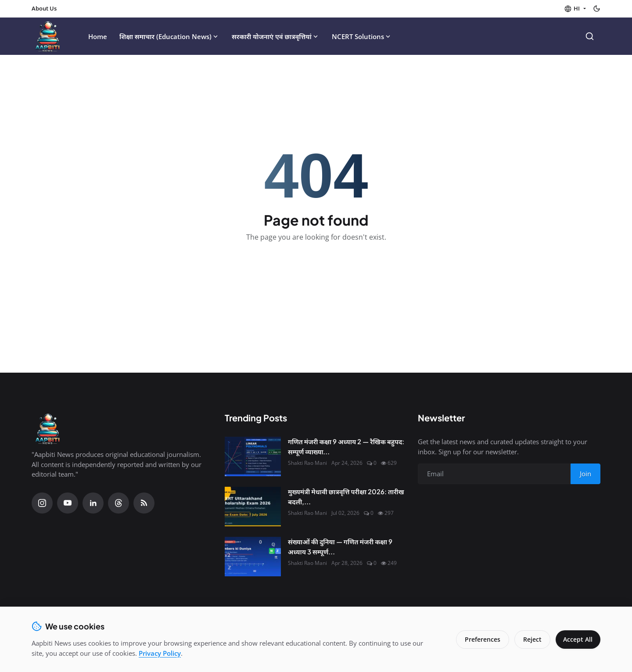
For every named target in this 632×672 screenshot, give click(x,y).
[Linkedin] (93, 503)
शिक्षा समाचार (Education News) (169, 36)
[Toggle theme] (597, 9)
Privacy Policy (160, 653)
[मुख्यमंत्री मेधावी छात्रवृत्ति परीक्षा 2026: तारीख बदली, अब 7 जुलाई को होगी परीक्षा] (253, 507)
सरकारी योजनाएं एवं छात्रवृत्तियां (276, 36)
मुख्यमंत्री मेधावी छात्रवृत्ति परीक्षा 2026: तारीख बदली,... (346, 496)
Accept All (577, 639)
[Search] (590, 36)
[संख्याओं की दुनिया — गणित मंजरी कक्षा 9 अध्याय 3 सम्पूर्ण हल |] (253, 557)
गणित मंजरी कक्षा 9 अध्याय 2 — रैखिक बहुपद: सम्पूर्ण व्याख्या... (346, 446)
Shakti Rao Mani (307, 463)
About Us (44, 8)
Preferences (480, 639)
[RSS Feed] (144, 503)
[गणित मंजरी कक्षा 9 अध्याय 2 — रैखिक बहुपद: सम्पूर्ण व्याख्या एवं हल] (253, 456)
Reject (530, 639)
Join (585, 474)
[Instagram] (42, 503)
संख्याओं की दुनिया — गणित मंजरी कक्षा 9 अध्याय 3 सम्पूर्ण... (340, 546)
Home (98, 36)
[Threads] (118, 503)
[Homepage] (48, 36)
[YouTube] (68, 503)
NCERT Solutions (362, 36)
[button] (575, 9)
